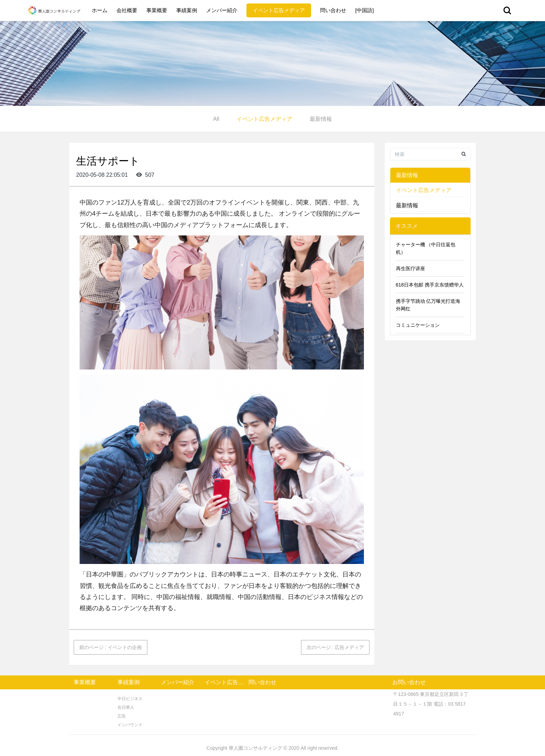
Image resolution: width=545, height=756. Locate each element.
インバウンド (130, 725)
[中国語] (364, 10)
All (216, 119)
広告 (122, 716)
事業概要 (157, 10)
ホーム (100, 10)
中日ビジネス (130, 699)
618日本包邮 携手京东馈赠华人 (430, 285)
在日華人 (126, 707)
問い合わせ (333, 10)
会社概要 (127, 10)
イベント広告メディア (279, 10)
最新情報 (321, 119)
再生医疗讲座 (410, 268)
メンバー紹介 (222, 10)
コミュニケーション (418, 325)
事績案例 (187, 10)
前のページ (111, 647)
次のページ (335, 647)
